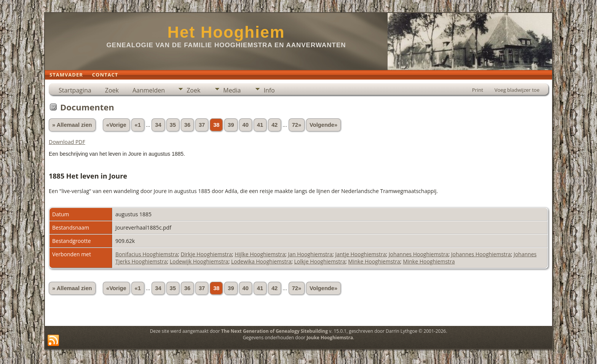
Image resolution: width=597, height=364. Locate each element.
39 (231, 125)
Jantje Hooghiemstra (360, 254)
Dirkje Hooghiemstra (206, 254)
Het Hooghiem (226, 32)
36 (187, 125)
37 (202, 125)
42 (275, 125)
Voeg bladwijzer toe (517, 90)
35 (173, 125)
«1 (138, 125)
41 (260, 125)
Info (269, 90)
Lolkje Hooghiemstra (320, 261)
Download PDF (67, 142)
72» (297, 125)
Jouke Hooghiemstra (330, 338)
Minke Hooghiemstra (374, 261)
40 (246, 125)
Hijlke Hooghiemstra (260, 254)
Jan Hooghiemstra (310, 254)
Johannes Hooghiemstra (419, 254)
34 (158, 125)
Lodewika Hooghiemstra (261, 261)
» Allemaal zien (72, 125)
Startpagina (75, 90)
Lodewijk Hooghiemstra (199, 261)
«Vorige (116, 125)
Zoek (112, 90)
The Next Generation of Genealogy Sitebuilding (275, 331)
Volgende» (323, 125)
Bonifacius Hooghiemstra (147, 254)
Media (232, 90)
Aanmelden (149, 90)
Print (478, 90)
